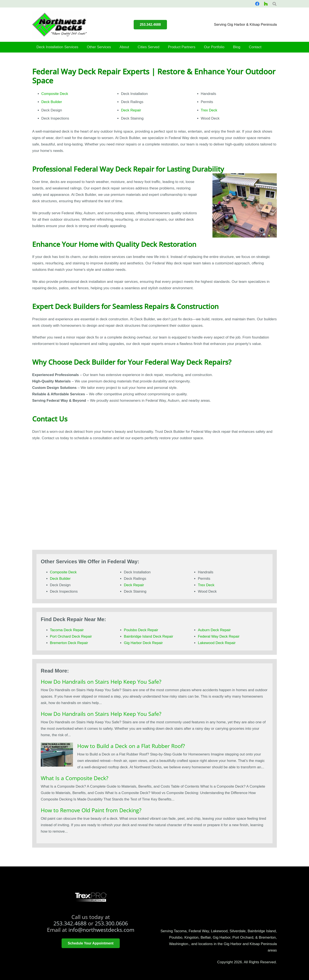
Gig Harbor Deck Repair (143, 643)
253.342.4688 (70, 923)
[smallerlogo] (59, 25)
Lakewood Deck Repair (217, 643)
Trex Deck (209, 110)
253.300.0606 (111, 923)
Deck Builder (52, 102)
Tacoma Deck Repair (67, 630)
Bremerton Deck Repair (69, 643)
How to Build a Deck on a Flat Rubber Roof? (131, 746)
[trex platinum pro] (91, 897)
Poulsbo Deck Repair (141, 630)
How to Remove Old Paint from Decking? (91, 810)
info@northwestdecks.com (101, 930)
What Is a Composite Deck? (75, 778)
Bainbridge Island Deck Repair (148, 636)
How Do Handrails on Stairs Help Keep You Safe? (101, 682)
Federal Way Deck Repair (219, 636)
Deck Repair (131, 110)
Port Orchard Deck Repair (71, 636)
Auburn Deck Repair (214, 630)
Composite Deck (55, 94)
